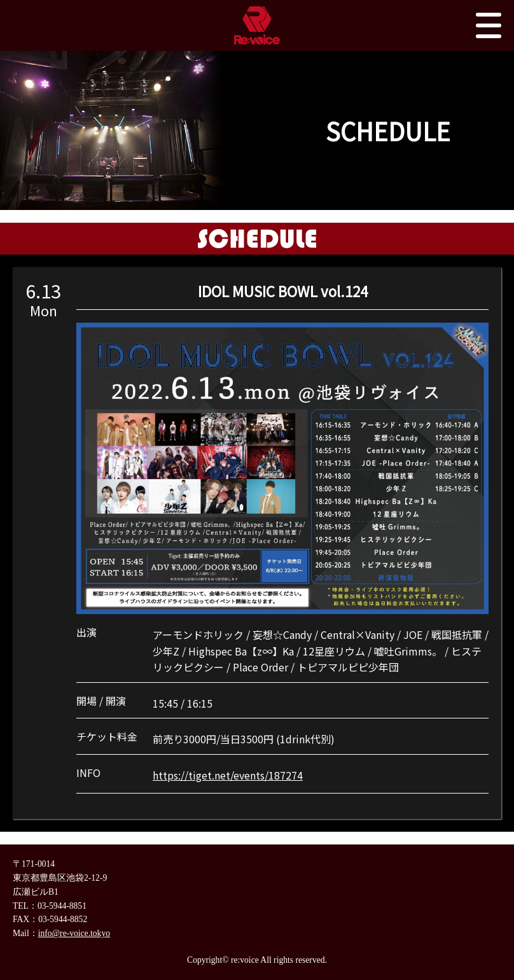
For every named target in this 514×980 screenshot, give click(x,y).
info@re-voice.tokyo (74, 933)
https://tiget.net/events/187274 (228, 775)
